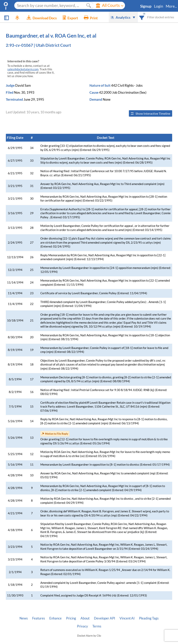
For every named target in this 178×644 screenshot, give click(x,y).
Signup (146, 6)
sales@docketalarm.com (23, 69)
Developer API (104, 618)
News (24, 618)
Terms (97, 626)
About (85, 618)
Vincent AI (127, 618)
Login (159, 6)
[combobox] (142, 17)
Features (39, 618)
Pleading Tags (149, 618)
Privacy (82, 626)
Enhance (55, 618)
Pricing (71, 618)
